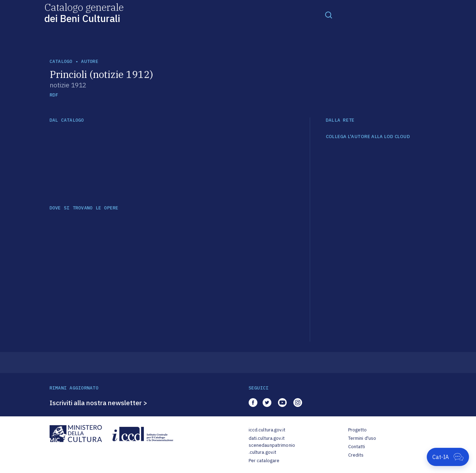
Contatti (357, 447)
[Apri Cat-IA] (448, 457)
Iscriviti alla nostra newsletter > (98, 403)
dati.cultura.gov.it (267, 438)
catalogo (61, 61)
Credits (356, 455)
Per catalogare (264, 461)
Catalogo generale (84, 12)
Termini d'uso (362, 438)
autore (90, 61)
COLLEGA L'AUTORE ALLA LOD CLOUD (368, 137)
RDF (54, 95)
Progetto (358, 430)
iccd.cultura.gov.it (267, 430)
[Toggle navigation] (329, 15)
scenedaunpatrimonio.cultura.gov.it (272, 449)
